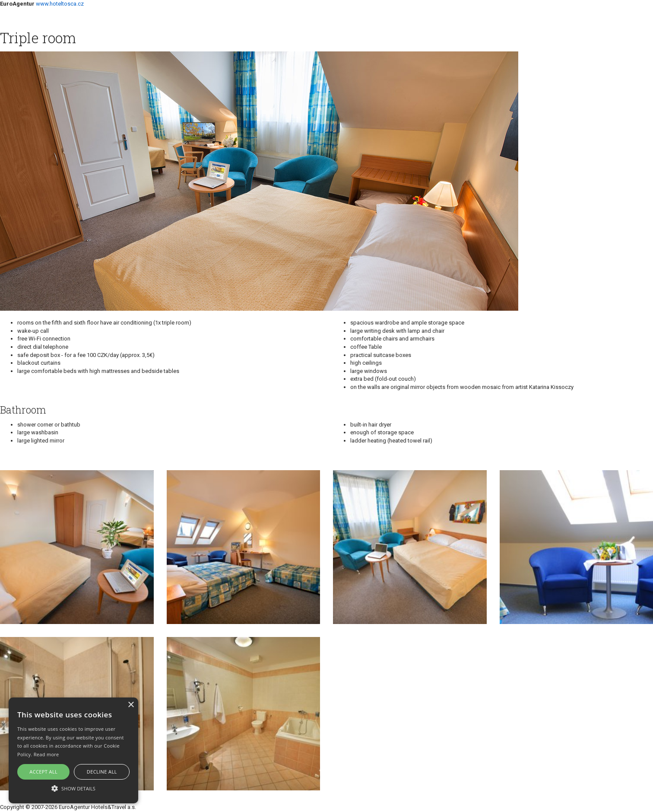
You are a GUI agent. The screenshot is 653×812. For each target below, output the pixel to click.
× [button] (131, 705)
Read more (46, 754)
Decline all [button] (102, 772)
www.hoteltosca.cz (60, 4)
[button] (73, 788)
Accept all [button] (43, 772)
